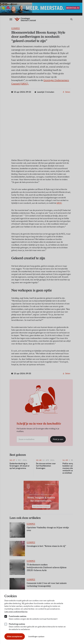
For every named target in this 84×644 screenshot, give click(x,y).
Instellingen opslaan (36, 636)
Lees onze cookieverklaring (16, 612)
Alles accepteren (15, 636)
